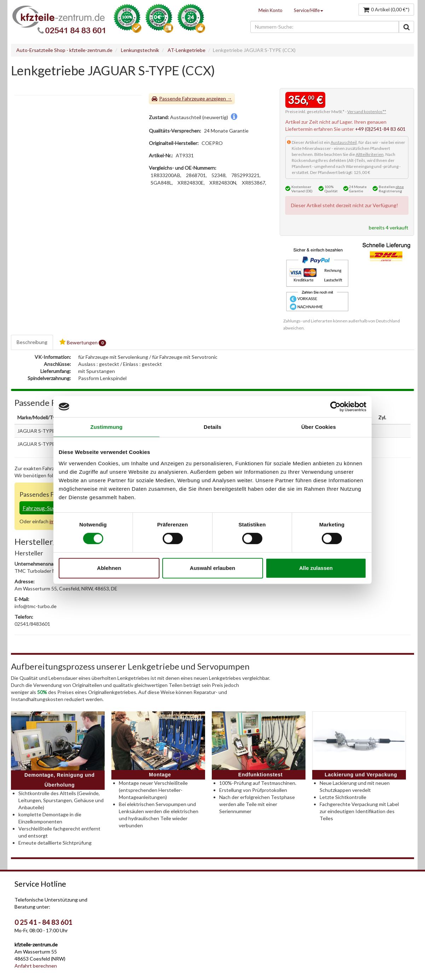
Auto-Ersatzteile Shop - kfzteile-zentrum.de (64, 50)
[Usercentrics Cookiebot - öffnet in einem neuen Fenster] (335, 407)
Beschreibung (32, 342)
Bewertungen (83, 342)
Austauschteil (344, 142)
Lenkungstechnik (140, 50)
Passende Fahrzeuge (182, 98)
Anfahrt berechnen (36, 966)
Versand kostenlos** (367, 112)
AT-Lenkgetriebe (187, 50)
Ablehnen (109, 568)
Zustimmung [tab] (107, 427)
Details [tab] (212, 427)
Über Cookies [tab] (319, 427)
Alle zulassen (316, 568)
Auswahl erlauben (212, 568)
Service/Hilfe (308, 10)
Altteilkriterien (370, 154)
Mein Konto (270, 10)
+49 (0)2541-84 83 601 (380, 129)
